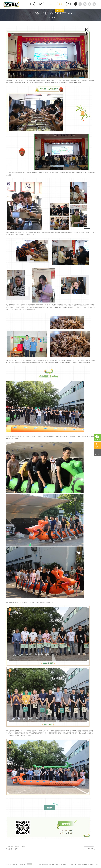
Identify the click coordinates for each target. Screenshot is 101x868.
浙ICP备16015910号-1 (45, 864)
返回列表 (90, 848)
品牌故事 (14, 864)
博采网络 (96, 864)
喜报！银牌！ (15, 849)
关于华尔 (22, 864)
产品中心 (6, 864)
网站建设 (89, 864)
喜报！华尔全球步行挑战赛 (18, 847)
